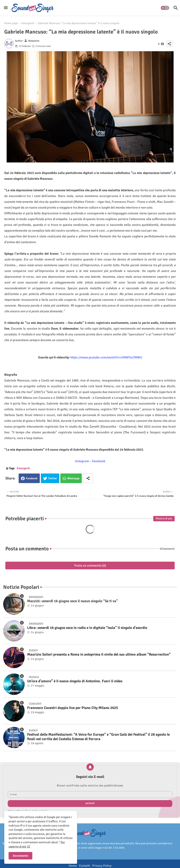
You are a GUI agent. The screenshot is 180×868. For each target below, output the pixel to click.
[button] (165, 8)
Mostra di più (164, 519)
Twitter (53, 478)
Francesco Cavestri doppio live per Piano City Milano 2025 (73, 708)
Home (73, 866)
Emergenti (28, 23)
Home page (11, 23)
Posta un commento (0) (90, 566)
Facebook (32, 478)
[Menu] (6, 8)
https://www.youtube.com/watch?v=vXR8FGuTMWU (106, 357)
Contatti (85, 866)
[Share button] (88, 478)
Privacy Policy (102, 866)
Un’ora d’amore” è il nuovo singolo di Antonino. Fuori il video (75, 681)
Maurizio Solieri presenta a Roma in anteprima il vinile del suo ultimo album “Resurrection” (99, 655)
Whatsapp (73, 478)
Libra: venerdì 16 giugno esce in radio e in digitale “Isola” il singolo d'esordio (87, 628)
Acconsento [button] (20, 856)
